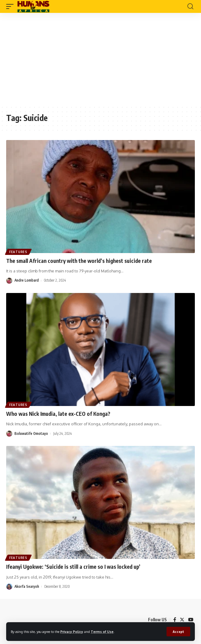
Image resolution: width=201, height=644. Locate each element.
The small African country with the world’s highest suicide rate (79, 261)
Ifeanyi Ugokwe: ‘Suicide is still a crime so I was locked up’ (73, 567)
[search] (190, 6)
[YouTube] (191, 620)
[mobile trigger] (11, 6)
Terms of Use (102, 632)
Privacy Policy (72, 632)
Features (18, 252)
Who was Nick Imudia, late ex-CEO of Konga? (58, 414)
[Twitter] (182, 620)
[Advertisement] (100, 59)
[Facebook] (175, 620)
